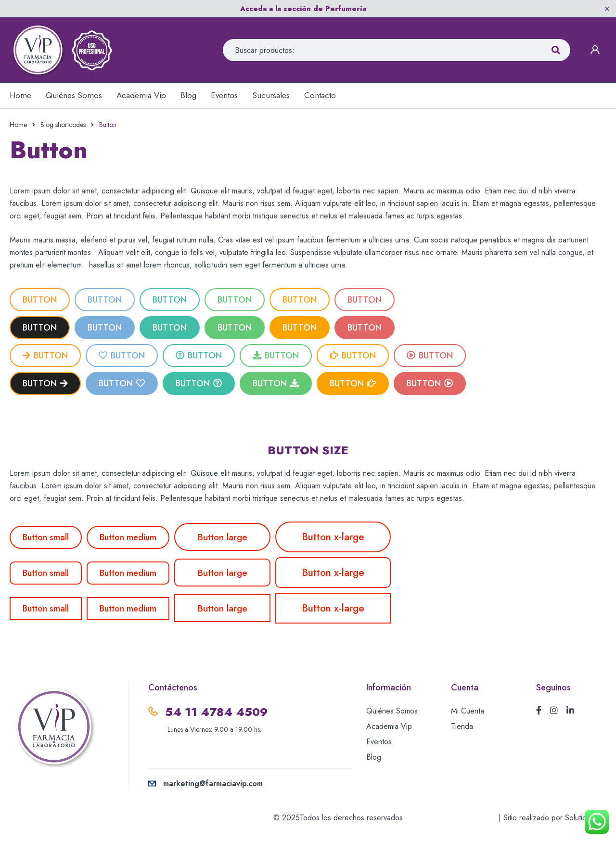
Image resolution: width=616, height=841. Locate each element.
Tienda (462, 726)
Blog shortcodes (63, 125)
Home (18, 125)
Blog (374, 757)
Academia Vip (389, 726)
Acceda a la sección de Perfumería (303, 9)
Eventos (379, 742)
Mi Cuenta (468, 711)
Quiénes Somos (392, 711)
